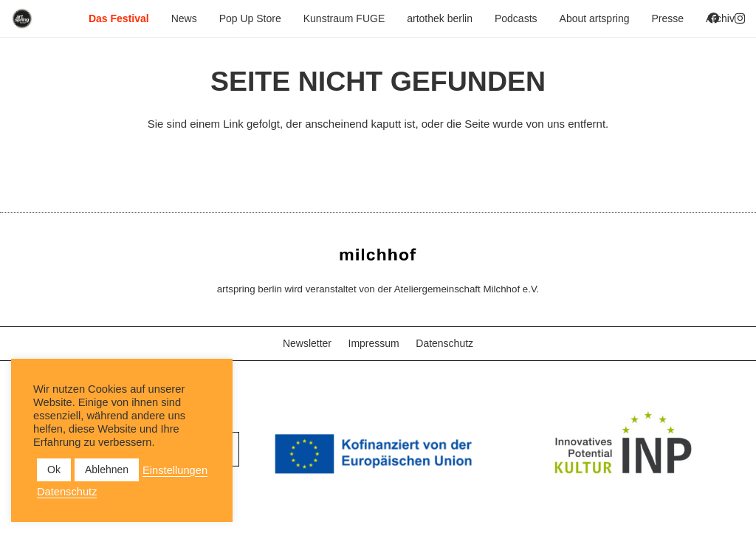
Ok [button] (54, 470)
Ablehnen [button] (107, 470)
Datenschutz (444, 343)
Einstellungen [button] (175, 470)
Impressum (374, 343)
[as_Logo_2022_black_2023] (22, 18)
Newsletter (307, 343)
